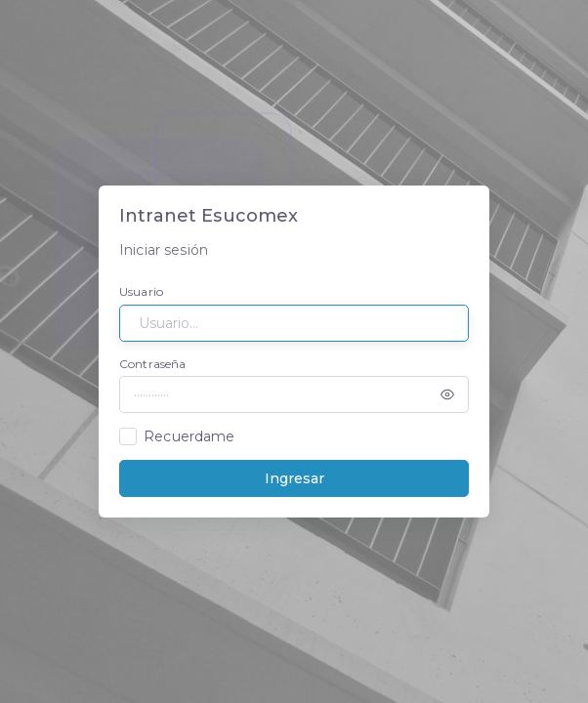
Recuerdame (189, 436)
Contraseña (152, 364)
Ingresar (294, 478)
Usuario (141, 291)
